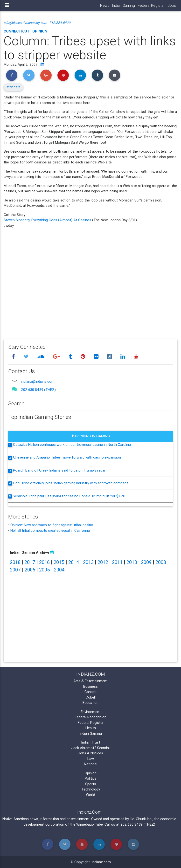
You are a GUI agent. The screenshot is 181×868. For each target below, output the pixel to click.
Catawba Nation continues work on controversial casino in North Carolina (72, 444)
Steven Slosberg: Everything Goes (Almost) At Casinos (48, 220)
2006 (30, 570)
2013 (88, 562)
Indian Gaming (124, 5)
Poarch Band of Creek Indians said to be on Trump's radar (59, 470)
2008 (161, 562)
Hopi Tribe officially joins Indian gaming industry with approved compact (70, 483)
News (105, 5)
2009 (146, 562)
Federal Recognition (91, 717)
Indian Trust (91, 742)
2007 (15, 570)
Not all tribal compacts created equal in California (50, 530)
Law (91, 759)
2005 (45, 570)
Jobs (172, 5)
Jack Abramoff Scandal (90, 748)
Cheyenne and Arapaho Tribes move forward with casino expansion (67, 457)
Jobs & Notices (91, 753)
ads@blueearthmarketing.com (25, 23)
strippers (13, 87)
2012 (103, 562)
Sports (91, 784)
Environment (91, 712)
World (90, 795)
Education (90, 703)
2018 (15, 562)
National (91, 764)
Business (90, 686)
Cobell (91, 697)
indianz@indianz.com (38, 381)
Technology (91, 789)
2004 (59, 570)
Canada (90, 692)
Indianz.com (101, 862)
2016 (44, 562)
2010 (132, 562)
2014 (74, 562)
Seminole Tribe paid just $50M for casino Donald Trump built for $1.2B (69, 496)
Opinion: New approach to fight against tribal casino (52, 525)
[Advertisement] (90, 280)
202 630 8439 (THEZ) (38, 390)
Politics (91, 778)
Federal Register (151, 5)
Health (91, 728)
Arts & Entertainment (90, 681)
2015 (59, 562)
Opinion (40, 31)
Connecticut (17, 31)
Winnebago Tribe (90, 824)
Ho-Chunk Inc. (141, 819)
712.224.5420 (60, 23)
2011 (117, 562)
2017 (30, 562)
